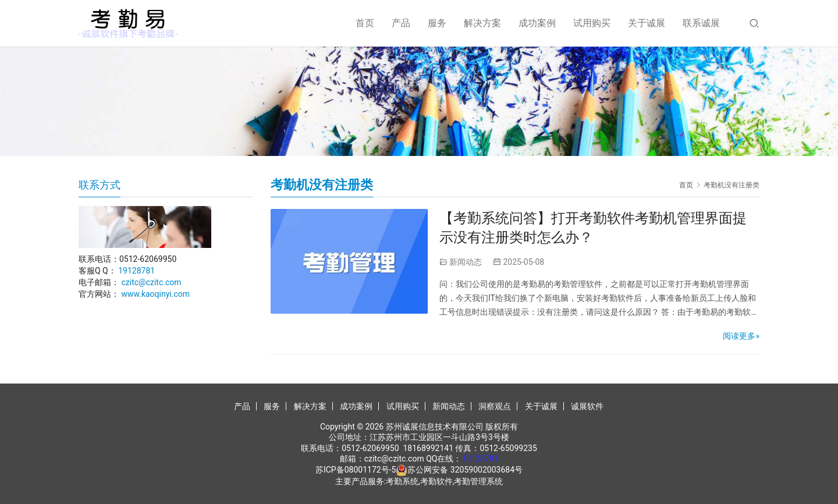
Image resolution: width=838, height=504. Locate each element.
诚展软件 (587, 406)
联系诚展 (701, 23)
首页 (365, 23)
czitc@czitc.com (151, 282)
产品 (401, 23)
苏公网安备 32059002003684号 (465, 470)
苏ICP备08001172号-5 (356, 470)
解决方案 (482, 23)
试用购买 (592, 23)
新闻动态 (466, 262)
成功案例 (537, 23)
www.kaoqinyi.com (155, 294)
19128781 (136, 271)
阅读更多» (741, 336)
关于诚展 (647, 23)
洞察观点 (495, 406)
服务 (437, 23)
